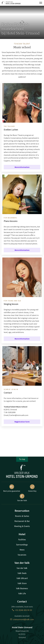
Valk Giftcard (22, 578)
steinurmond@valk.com (22, 619)
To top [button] (22, 459)
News (22, 550)
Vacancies (22, 555)
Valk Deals (22, 573)
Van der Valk (22, 498)
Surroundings (22, 545)
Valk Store (22, 583)
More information (22, 167)
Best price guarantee (12, 488)
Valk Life (22, 593)
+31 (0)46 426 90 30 (22, 610)
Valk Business (22, 588)
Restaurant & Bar (22, 521)
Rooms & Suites (22, 516)
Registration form (22, 422)
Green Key (32, 488)
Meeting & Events (22, 526)
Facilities (22, 539)
